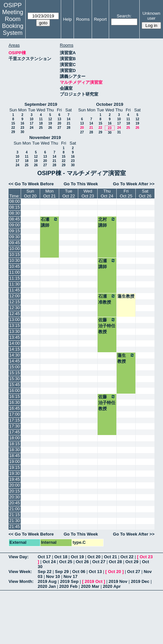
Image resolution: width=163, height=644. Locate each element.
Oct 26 (82, 562)
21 (69, 123)
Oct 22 (127, 557)
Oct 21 (110, 557)
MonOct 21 (49, 194)
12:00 (15, 296)
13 (59, 119)
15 (13, 123)
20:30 (15, 497)
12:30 (15, 308)
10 (31, 119)
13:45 (15, 337)
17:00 (15, 414)
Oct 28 (115, 562)
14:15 (15, 349)
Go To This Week (81, 184)
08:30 (15, 213)
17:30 (15, 426)
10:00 (15, 249)
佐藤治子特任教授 (107, 326)
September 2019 (41, 104)
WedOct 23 (88, 194)
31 (119, 132)
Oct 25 (66, 562)
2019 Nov (118, 581)
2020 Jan (47, 586)
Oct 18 (61, 557)
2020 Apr (112, 586)
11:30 (15, 284)
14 (69, 119)
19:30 (15, 473)
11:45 (15, 290)
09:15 (15, 231)
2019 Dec (140, 581)
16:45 (15, 408)
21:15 (15, 515)
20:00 (15, 485)
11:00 (15, 272)
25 (41, 128)
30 (22, 132)
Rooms (83, 19)
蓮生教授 (126, 296)
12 (50, 119)
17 (31, 123)
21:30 (15, 521)
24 (31, 128)
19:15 (15, 467)
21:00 (15, 509)
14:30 (15, 355)
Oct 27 (99, 562)
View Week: (20, 572)
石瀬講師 (49, 222)
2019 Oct (94, 581)
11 (41, 119)
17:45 (15, 432)
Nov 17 (70, 576)
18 (41, 123)
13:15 (15, 325)
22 (13, 128)
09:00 (15, 225)
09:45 (15, 243)
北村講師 (107, 222)
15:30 (15, 379)
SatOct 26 (145, 194)
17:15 (15, 420)
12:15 (15, 302)
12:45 (15, 314)
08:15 (15, 207)
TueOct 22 (69, 194)
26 (50, 128)
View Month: (21, 581)
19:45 (15, 479)
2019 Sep (69, 581)
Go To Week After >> (134, 184)
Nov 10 (53, 576)
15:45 (15, 385)
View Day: (19, 557)
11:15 (15, 278)
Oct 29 (132, 562)
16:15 (15, 396)
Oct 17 (44, 557)
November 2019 (45, 138)
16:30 (15, 402)
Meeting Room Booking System (13, 23)
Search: (124, 16)
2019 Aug (47, 581)
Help (68, 19)
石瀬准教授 (107, 299)
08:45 (15, 219)
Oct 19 (78, 557)
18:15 (15, 444)
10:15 (15, 254)
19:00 (15, 461)
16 (22, 123)
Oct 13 (95, 572)
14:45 (15, 361)
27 (59, 128)
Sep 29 (62, 572)
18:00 (15, 438)
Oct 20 (94, 557)
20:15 (15, 491)
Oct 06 (79, 572)
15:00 (15, 367)
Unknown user (151, 16)
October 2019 (110, 104)
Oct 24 (49, 562)
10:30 (15, 260)
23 (22, 128)
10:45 (15, 266)
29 (13, 132)
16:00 (15, 391)
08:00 (15, 201)
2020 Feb (68, 586)
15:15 (15, 373)
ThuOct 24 (107, 194)
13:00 (15, 320)
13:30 (15, 331)
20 (59, 123)
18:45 (15, 456)
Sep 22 (45, 572)
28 (69, 128)
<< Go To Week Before (31, 184)
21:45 (15, 527)
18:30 (15, 450)
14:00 (15, 343)
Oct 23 (146, 557)
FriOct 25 (126, 194)
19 (50, 123)
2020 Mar (90, 586)
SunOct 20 (30, 194)
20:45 (15, 503)
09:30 (15, 237)
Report (100, 19)
